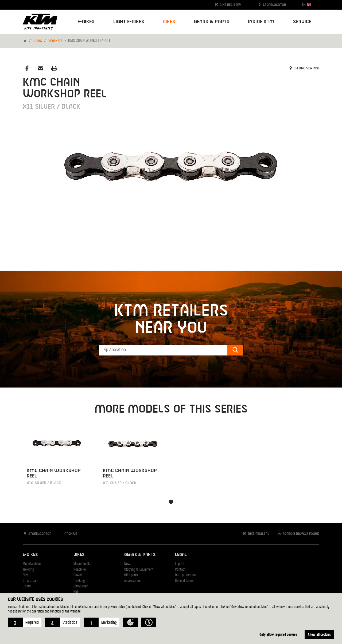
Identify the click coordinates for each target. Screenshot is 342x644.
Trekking (28, 570)
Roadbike (80, 570)
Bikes (38, 41)
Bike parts (131, 575)
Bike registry (228, 5)
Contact (180, 570)
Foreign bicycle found (298, 534)
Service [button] (302, 22)
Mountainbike (32, 564)
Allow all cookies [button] (319, 634)
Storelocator (272, 5)
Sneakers (55, 41)
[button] (25, 622)
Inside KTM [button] (261, 22)
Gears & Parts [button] (212, 22)
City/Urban (30, 581)
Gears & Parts (140, 555)
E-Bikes (30, 555)
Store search (304, 68)
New (127, 564)
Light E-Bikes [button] (129, 22)
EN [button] (307, 5)
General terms (184, 581)
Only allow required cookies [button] (278, 634)
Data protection (185, 575)
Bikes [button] (169, 22)
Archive (68, 534)
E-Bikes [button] (86, 22)
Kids (76, 592)
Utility (27, 586)
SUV (25, 575)
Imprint (180, 564)
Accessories (132, 581)
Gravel (78, 575)
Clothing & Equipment (139, 570)
